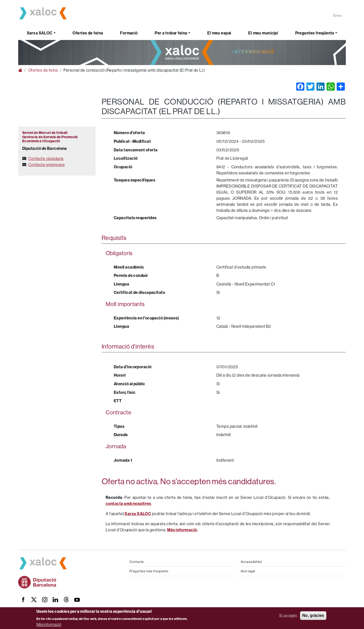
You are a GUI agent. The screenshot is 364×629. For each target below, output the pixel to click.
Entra (338, 15)
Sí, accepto (288, 616)
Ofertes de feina (88, 33)
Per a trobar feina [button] (171, 33)
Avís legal (248, 571)
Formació (129, 33)
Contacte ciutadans (46, 158)
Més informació (49, 624)
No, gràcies (313, 615)
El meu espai (219, 33)
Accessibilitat (251, 562)
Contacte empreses (47, 165)
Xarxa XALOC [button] (40, 33)
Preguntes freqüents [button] (315, 33)
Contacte (137, 562)
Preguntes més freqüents (149, 571)
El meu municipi (263, 33)
